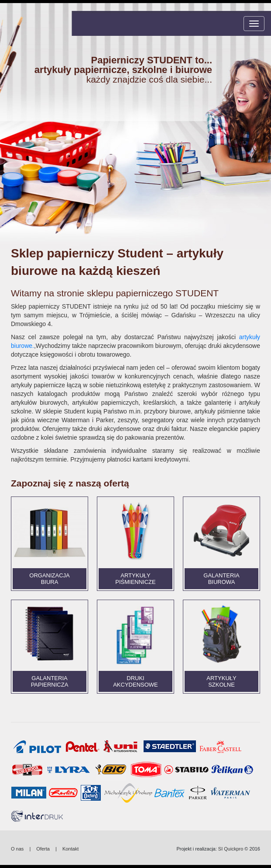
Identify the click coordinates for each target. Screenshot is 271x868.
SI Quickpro (231, 849)
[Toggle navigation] (254, 24)
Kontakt (70, 849)
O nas (17, 849)
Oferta (43, 849)
